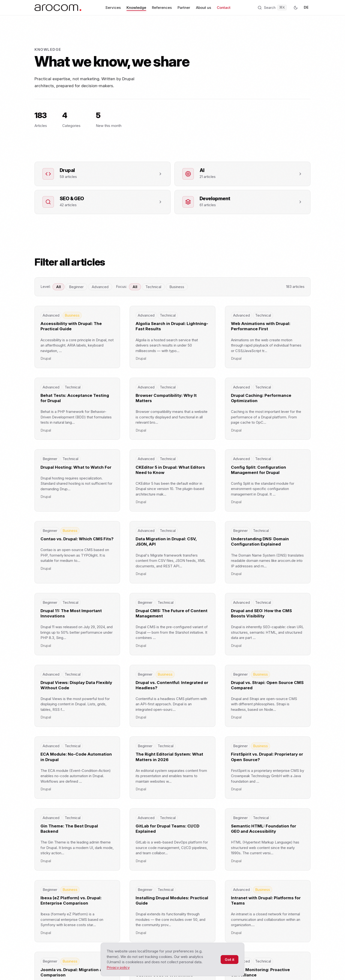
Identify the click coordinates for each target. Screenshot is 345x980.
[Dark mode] (296, 8)
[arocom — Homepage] (58, 8)
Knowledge (136, 8)
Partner (184, 8)
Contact (224, 8)
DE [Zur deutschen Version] (306, 7)
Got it (230, 960)
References (162, 8)
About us (204, 8)
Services (113, 8)
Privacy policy (118, 967)
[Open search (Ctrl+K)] (272, 8)
